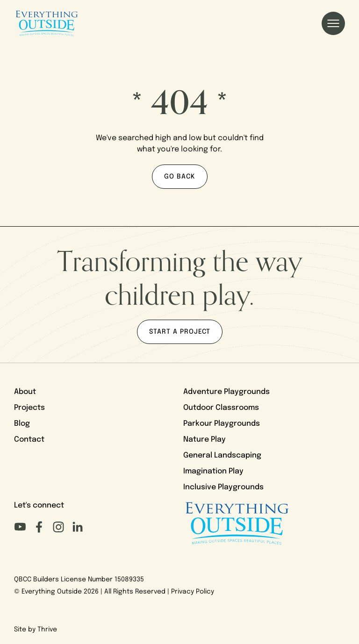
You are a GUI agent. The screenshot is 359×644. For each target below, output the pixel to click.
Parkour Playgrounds (222, 424)
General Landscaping (222, 456)
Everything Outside (52, 592)
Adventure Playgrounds (226, 392)
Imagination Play (213, 472)
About (25, 392)
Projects (29, 408)
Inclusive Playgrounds (223, 487)
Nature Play (205, 440)
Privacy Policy (193, 592)
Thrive (47, 630)
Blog (22, 424)
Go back (180, 177)
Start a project (180, 332)
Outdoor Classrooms (221, 408)
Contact (29, 440)
